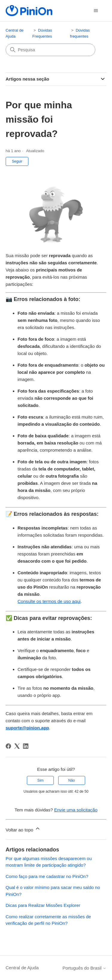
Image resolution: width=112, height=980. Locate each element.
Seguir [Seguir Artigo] (17, 161)
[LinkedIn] (26, 746)
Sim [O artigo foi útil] (40, 780)
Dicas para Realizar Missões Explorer (43, 905)
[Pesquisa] (50, 50)
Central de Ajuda (22, 968)
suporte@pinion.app (27, 728)
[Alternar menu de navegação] (96, 11)
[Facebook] (8, 746)
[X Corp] (17, 746)
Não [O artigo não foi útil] (72, 780)
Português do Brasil (84, 968)
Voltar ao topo (23, 829)
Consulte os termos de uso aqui (49, 601)
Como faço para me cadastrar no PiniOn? (47, 876)
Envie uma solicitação (76, 810)
